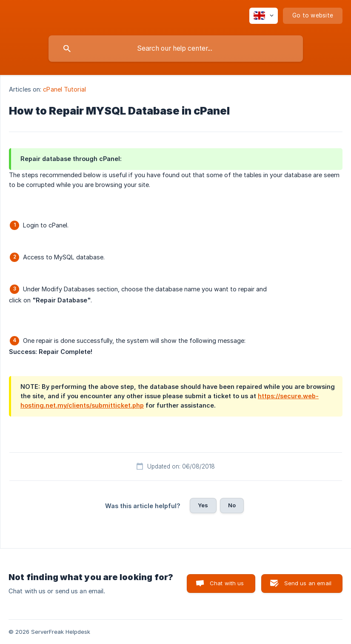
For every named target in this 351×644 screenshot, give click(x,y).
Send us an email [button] (308, 583)
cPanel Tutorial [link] (64, 89)
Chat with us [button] (227, 583)
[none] (264, 16)
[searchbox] (176, 49)
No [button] (232, 505)
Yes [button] (203, 505)
